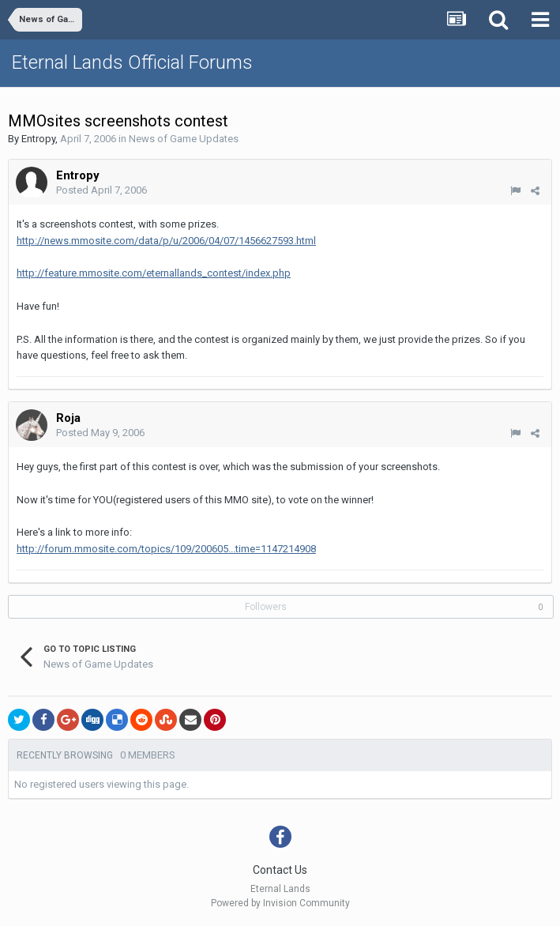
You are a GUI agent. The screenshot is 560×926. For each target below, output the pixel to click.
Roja (68, 418)
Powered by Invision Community (280, 903)
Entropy (38, 139)
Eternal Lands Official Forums (132, 62)
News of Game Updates (184, 139)
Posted (101, 190)
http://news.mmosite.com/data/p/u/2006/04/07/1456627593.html (166, 241)
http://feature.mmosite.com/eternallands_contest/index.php (154, 273)
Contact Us (280, 870)
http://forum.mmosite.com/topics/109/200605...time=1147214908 (166, 549)
